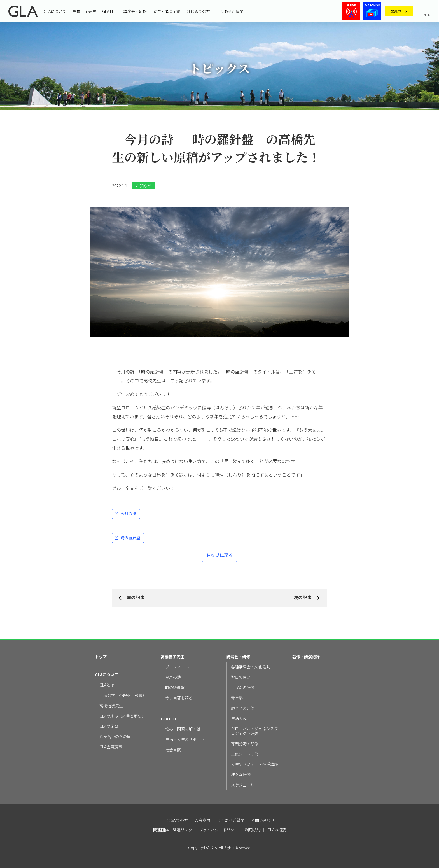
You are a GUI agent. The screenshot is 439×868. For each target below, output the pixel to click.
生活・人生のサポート (185, 739)
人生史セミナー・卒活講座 (254, 764)
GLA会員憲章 (111, 747)
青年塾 (237, 698)
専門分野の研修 (245, 744)
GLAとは (107, 685)
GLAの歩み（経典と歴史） (122, 716)
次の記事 (303, 597)
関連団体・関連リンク (173, 830)
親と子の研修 (243, 708)
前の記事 (136, 597)
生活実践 (239, 718)
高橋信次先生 (111, 706)
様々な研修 (241, 775)
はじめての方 (198, 11)
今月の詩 (129, 514)
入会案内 (202, 820)
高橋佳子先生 (84, 11)
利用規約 (253, 830)
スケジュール (243, 785)
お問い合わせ (263, 820)
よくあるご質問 (230, 11)
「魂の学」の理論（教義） (123, 695)
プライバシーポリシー (219, 830)
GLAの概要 (277, 830)
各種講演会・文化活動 (251, 667)
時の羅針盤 (130, 538)
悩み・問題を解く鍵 (183, 729)
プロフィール (177, 667)
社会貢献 (173, 750)
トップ (101, 657)
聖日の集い (241, 677)
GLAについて (55, 11)
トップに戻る (219, 555)
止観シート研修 (245, 754)
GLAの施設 (109, 726)
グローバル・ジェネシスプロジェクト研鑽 (254, 731)
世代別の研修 (243, 688)
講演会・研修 (135, 11)
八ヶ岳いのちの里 (115, 737)
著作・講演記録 (167, 11)
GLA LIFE (110, 11)
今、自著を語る (179, 698)
